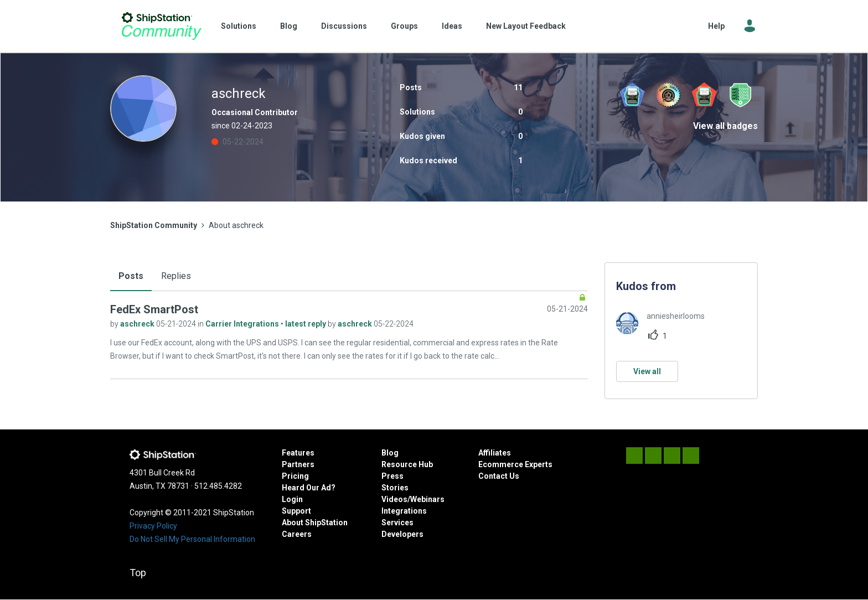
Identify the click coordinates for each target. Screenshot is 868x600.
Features (298, 453)
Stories (395, 488)
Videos (394, 499)
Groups (404, 26)
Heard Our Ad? (309, 488)
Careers (297, 534)
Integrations (404, 511)
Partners (298, 464)
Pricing (295, 476)
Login (292, 499)
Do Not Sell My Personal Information (192, 539)
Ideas (452, 26)
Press (392, 476)
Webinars (427, 499)
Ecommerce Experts (515, 464)
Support (296, 511)
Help (716, 26)
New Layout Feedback (526, 26)
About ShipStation (315, 523)
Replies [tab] (176, 276)
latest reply (306, 324)
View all (647, 371)
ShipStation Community (161, 26)
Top (138, 573)
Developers (402, 534)
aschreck (138, 324)
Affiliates (495, 453)
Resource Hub (407, 464)
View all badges (725, 126)
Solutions (239, 26)
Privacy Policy (153, 526)
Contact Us (499, 476)
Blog (289, 26)
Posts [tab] (131, 276)
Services (397, 523)
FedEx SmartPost (154, 309)
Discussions (344, 26)
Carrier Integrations (243, 324)
